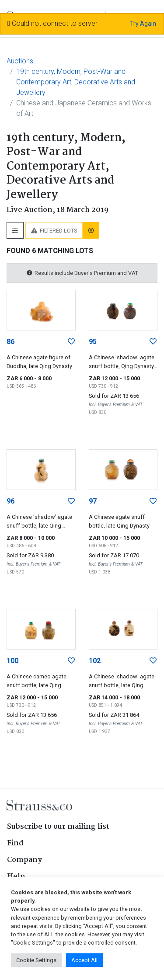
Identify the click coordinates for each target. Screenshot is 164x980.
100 (12, 661)
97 (93, 501)
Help (16, 877)
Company (24, 860)
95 (93, 342)
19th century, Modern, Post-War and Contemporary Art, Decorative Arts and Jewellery (76, 82)
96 (10, 501)
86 (10, 342)
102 (95, 661)
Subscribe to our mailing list (58, 827)
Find (15, 843)
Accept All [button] (84, 960)
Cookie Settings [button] (36, 960)
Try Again (143, 24)
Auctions (20, 61)
